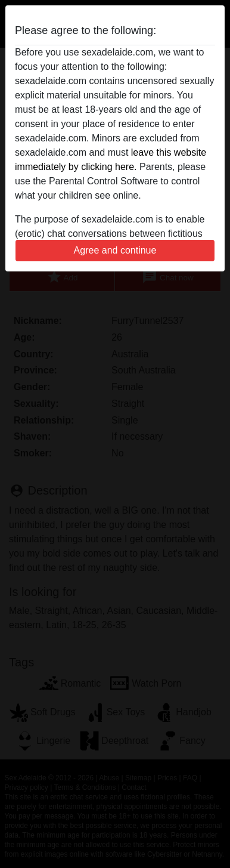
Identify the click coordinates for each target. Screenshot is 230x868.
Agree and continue (115, 250)
